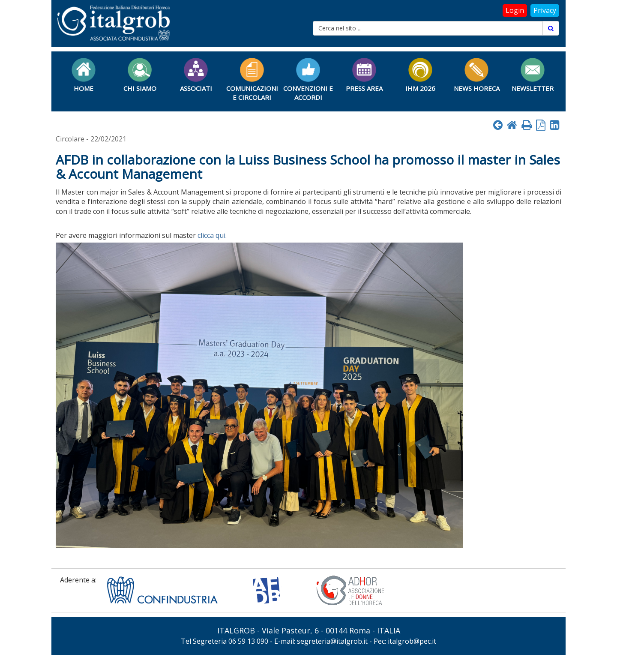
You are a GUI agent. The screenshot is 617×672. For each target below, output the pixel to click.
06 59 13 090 (248, 641)
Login (515, 10)
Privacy (545, 10)
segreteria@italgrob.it (332, 641)
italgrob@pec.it (412, 641)
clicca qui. (212, 235)
